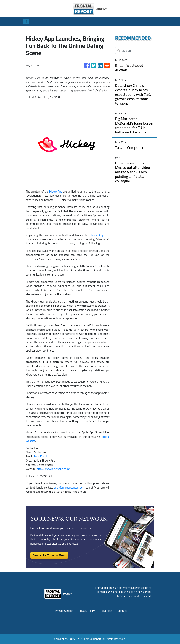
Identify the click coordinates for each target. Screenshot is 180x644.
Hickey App (56, 191)
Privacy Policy (87, 611)
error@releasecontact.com (69, 488)
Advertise (106, 611)
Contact (122, 611)
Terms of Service (63, 611)
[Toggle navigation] (26, 22)
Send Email (40, 456)
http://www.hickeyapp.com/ (53, 469)
